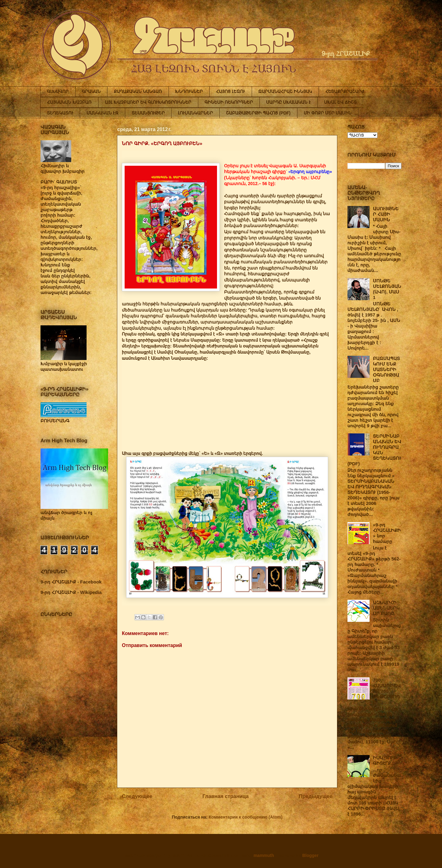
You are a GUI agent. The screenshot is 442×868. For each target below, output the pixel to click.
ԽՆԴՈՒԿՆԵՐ (189, 91)
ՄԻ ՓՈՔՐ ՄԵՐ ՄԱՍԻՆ (328, 113)
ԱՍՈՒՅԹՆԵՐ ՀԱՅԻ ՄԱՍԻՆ (386, 214)
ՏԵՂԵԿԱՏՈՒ (60, 113)
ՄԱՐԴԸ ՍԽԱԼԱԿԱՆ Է (289, 102)
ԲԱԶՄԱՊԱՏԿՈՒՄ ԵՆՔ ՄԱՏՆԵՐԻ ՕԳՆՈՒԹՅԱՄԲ (386, 369)
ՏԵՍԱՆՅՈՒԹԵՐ (148, 113)
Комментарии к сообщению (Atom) (246, 817)
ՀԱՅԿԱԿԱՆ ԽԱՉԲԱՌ (69, 102)
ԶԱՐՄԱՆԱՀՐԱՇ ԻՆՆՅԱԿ (285, 91)
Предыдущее (316, 796)
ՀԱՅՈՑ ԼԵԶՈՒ (231, 91)
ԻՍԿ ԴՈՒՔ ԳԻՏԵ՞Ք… (385, 760)
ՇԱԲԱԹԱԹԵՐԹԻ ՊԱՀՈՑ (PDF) (258, 113)
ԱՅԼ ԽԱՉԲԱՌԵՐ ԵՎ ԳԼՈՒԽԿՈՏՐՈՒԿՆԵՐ (148, 102)
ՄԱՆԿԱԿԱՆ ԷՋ (103, 113)
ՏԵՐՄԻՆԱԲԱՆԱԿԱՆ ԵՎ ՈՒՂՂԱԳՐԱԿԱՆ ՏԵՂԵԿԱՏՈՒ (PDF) (374, 450)
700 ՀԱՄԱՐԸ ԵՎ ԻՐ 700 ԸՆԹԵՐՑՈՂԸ (387, 691)
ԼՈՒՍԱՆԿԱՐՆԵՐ (196, 113)
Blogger (310, 855)
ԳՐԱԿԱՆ (91, 91)
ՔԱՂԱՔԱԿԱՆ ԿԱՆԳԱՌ (138, 91)
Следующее (137, 796)
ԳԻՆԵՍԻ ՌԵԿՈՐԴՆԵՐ (229, 102)
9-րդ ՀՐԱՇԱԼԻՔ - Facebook (71, 582)
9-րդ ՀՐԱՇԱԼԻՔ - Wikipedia (71, 592)
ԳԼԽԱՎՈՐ (58, 91)
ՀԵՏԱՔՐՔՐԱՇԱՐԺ (345, 91)
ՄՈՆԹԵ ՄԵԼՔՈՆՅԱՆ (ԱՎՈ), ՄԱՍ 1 (387, 289)
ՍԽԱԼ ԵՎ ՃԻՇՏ (340, 102)
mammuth (264, 855)
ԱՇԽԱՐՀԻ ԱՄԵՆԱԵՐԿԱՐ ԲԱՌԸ (386, 608)
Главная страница (226, 796)
